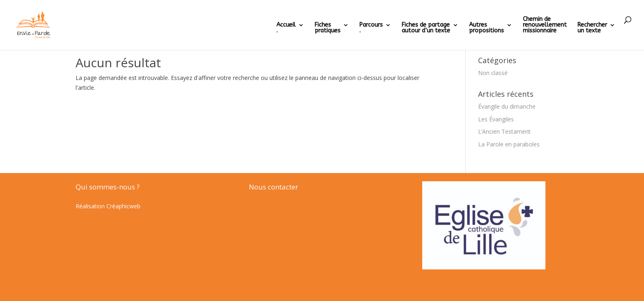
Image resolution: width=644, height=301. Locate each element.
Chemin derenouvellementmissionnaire (545, 25)
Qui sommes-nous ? (108, 187)
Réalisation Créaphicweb (108, 206)
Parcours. (371, 28)
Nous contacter (274, 187)
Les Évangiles (496, 119)
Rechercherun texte (592, 28)
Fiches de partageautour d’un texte (426, 28)
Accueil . (286, 28)
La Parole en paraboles (509, 144)
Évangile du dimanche (507, 106)
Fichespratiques (328, 28)
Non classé (493, 73)
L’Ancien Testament (504, 131)
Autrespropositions (486, 28)
